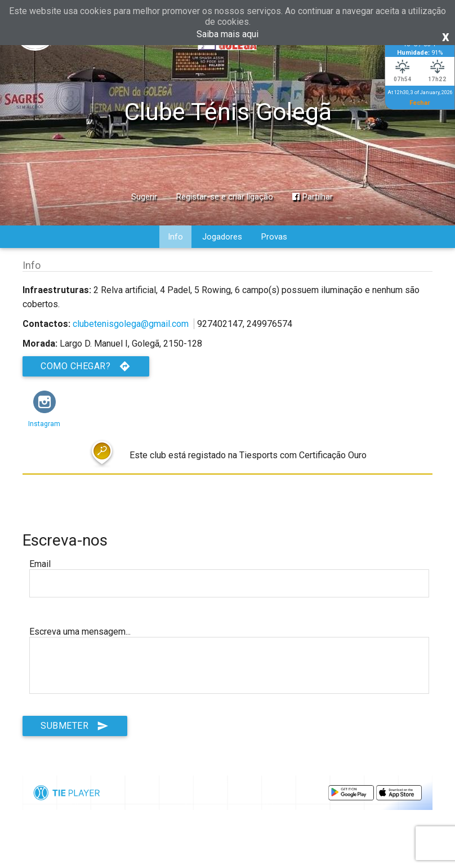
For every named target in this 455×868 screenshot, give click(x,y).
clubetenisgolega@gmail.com (131, 324)
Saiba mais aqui (227, 34)
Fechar (420, 103)
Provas (274, 237)
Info (175, 237)
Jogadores (222, 237)
